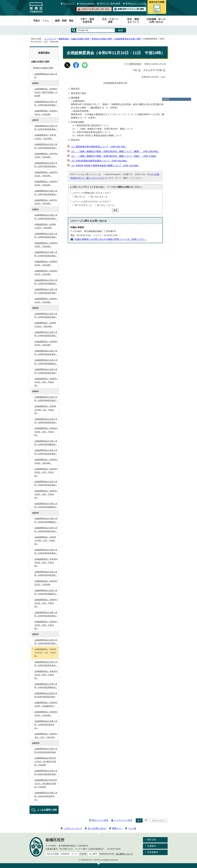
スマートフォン (159, 820)
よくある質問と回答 (47, 810)
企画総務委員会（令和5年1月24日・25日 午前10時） (46, 382)
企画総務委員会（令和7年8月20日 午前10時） (46, 155)
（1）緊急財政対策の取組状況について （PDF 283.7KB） (99, 147)
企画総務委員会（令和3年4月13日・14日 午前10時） (46, 603)
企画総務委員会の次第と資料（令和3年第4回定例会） (46, 529)
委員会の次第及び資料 (102, 39)
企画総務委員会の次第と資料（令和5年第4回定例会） (46, 315)
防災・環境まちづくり (133, 21)
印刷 (135, 70)
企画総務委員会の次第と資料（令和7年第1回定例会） (46, 193)
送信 (115, 210)
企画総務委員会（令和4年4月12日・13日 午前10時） (46, 472)
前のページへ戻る (100, 820)
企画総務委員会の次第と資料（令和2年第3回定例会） (46, 664)
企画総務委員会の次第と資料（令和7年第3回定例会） (46, 146)
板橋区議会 (64, 39)
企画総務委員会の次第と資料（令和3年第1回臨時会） (46, 592)
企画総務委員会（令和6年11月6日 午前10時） (45, 226)
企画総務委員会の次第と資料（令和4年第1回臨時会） (46, 505)
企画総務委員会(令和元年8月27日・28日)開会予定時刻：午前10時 (46, 783)
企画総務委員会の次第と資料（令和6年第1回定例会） (46, 291)
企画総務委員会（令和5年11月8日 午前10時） (45, 325)
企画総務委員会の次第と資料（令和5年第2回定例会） (46, 353)
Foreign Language (87, 3)
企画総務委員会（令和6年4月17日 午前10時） (46, 273)
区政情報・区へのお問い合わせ (156, 21)
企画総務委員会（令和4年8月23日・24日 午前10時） (46, 432)
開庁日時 (152, 840)
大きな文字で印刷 (153, 70)
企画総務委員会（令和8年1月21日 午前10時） (46, 113)
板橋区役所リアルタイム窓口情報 (131, 9)
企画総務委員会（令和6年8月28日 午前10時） (46, 245)
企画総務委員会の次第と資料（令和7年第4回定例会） (46, 128)
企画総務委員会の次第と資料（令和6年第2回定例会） (46, 254)
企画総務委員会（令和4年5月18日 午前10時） (46, 461)
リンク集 (132, 828)
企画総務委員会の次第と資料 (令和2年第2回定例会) (46, 695)
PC (146, 820)
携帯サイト (117, 828)
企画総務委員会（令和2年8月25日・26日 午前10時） (46, 675)
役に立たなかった (99, 197)
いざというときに (96, 9)
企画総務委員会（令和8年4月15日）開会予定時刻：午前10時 (46, 92)
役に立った (80, 197)
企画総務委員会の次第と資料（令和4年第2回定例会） (46, 452)
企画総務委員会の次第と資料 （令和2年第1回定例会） (46, 725)
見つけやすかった (83, 205)
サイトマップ (69, 3)
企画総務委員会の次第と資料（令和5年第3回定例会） (46, 334)
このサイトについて (73, 828)
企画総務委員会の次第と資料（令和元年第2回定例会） (46, 796)
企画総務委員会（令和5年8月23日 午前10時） (46, 343)
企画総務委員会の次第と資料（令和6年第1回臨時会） (46, 282)
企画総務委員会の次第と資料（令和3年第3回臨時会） (46, 520)
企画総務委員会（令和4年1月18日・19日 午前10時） (46, 494)
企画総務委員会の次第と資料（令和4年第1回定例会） (46, 483)
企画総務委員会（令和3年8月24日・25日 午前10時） (46, 563)
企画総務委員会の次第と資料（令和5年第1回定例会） (46, 371)
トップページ (50, 39)
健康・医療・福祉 (64, 21)
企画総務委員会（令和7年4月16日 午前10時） (46, 183)
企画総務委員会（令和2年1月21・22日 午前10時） (46, 736)
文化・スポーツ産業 (110, 21)
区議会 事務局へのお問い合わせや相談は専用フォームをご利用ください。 (111, 239)
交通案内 (152, 846)
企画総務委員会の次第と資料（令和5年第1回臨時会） (46, 362)
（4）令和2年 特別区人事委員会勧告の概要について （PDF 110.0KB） (105, 165)
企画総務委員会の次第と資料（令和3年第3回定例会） (46, 551)
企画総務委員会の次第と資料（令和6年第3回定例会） (46, 235)
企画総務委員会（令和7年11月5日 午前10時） (45, 137)
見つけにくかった (106, 205)
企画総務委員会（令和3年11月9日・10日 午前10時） (45, 541)
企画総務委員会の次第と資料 (128, 39)
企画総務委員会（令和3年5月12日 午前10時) (46, 583)
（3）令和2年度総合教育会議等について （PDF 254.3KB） (99, 161)
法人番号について (124, 854)
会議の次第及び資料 (80, 39)
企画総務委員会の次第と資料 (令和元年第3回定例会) (46, 772)
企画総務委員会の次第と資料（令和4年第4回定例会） (46, 399)
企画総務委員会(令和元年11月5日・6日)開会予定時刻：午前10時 (45, 761)
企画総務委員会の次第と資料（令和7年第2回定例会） (46, 165)
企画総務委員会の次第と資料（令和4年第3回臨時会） (46, 443)
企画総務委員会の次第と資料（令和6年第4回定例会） (46, 217)
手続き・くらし (41, 21)
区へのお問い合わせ (97, 828)
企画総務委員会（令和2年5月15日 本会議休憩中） (46, 704)
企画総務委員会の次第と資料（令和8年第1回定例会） (46, 103)
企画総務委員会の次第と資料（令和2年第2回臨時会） (46, 686)
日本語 (166, 99)
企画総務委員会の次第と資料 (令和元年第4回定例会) (46, 750)
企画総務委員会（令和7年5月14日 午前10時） (46, 174)
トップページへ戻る (123, 820)
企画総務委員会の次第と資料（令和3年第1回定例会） (46, 614)
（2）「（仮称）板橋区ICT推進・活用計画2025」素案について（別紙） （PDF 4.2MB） (114, 156)
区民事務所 (153, 852)
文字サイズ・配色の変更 (110, 3)
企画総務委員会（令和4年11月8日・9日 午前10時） (45, 410)
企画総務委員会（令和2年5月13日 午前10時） (46, 714)
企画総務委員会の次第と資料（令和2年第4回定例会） (46, 642)
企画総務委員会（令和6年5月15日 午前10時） (46, 263)
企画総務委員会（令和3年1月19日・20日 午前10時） (46, 625)
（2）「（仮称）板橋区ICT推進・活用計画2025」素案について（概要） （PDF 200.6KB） (115, 151)
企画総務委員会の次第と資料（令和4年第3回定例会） (46, 421)
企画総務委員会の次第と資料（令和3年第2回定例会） (46, 573)
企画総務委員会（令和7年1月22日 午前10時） (46, 202)
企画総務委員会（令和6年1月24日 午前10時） (46, 300)
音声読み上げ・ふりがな (136, 3)
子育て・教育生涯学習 (87, 21)
